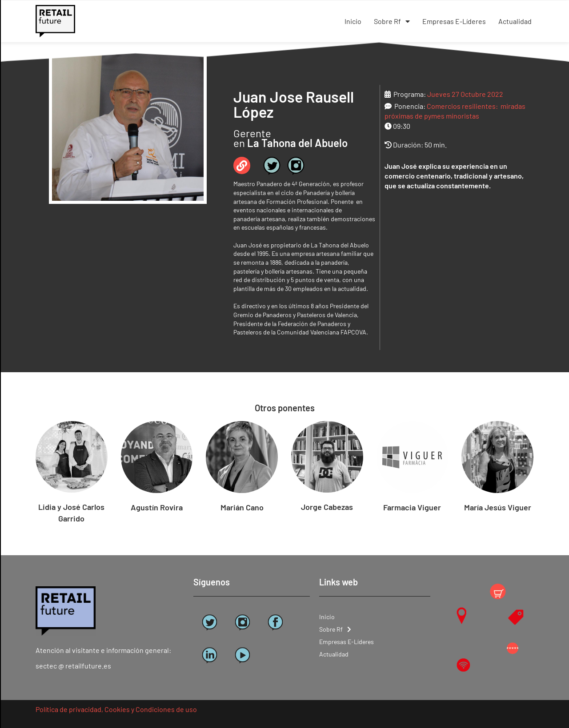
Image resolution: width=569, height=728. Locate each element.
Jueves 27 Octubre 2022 (465, 94)
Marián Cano (242, 507)
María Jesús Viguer (498, 507)
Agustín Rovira (157, 507)
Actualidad (515, 21)
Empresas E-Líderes (454, 21)
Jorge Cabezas (327, 507)
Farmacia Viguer (412, 507)
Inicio (353, 21)
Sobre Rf (392, 21)
